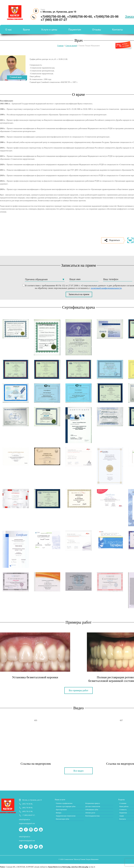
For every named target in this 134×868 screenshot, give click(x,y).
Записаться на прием (79, 294)
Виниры (59, 813)
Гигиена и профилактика (64, 803)
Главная (60, 46)
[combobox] (45, 280)
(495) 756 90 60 (27, 808)
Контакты (117, 30)
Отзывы (97, 30)
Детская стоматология (93, 806)
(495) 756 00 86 (27, 804)
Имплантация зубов (62, 819)
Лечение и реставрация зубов (66, 806)
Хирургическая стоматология (66, 816)
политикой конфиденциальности (106, 288)
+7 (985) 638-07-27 (28, 815)
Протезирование (61, 810)
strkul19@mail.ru (25, 820)
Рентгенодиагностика (92, 816)
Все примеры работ (79, 690)
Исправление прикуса (93, 803)
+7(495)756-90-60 (79, 17)
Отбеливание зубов (92, 810)
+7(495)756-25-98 (106, 17)
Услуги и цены (49, 30)
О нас (9, 30)
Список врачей (71, 46)
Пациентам (75, 30)
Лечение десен (90, 813)
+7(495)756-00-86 (53, 17)
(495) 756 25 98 (27, 811)
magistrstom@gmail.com (27, 823)
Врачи (26, 30)
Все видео (79, 771)
